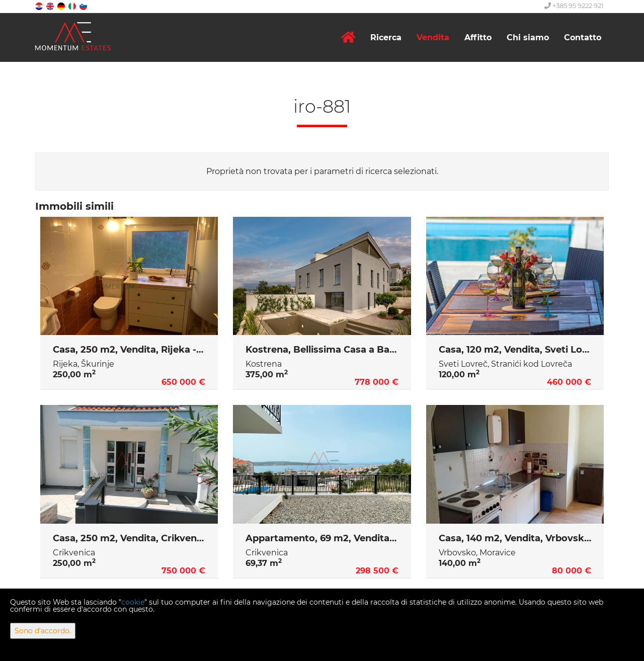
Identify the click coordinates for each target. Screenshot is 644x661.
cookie (133, 602)
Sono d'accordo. (43, 631)
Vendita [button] (433, 37)
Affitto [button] (478, 37)
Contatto (583, 37)
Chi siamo (528, 37)
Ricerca (386, 37)
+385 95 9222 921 (574, 6)
